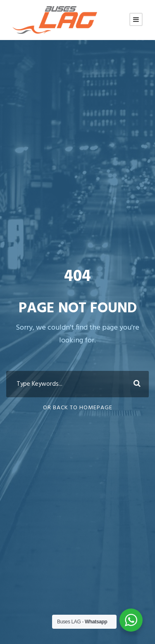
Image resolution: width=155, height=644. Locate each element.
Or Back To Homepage (78, 408)
